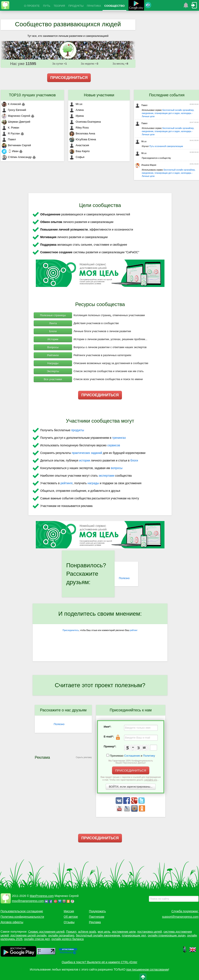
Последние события (167, 95)
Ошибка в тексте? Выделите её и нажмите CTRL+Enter (99, 962)
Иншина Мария (146, 165)
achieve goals (87, 932)
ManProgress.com (42, 896)
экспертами (106, 476)
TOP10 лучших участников (32, 95)
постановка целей (150, 932)
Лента (53, 323)
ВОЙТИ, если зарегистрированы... (131, 787)
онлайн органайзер (61, 935)
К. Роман (10, 128)
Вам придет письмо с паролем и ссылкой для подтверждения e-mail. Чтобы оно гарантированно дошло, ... (131, 778)
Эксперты (53, 371)
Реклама (95, 922)
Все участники (53, 379)
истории (85, 460)
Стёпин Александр (17, 157)
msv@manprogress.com (28, 901)
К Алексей (11, 104)
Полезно (124, 578)
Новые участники (99, 95)
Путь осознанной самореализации (166, 146)
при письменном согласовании (147, 969)
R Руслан (11, 133)
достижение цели (124, 932)
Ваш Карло (79, 151)
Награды (53, 363)
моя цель (104, 932)
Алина (76, 110)
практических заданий (87, 453)
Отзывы (69, 922)
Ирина (76, 116)
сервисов (114, 445)
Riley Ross (79, 128)
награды (93, 483)
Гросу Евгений (14, 110)
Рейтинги (53, 355)
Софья (77, 157)
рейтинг (134, 630)
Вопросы (53, 347)
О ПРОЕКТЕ (32, 6)
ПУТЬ (47, 6)
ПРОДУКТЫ (76, 6)
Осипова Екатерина (85, 122)
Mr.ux (76, 104)
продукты (78, 430)
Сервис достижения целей (46, 932)
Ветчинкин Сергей (16, 145)
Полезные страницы (53, 315)
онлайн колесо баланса (67, 939)
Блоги (53, 331)
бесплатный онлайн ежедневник (98, 935)
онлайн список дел (37, 939)
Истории (53, 339)
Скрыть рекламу (84, 757)
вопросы (117, 468)
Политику (149, 756)
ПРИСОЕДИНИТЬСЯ (69, 78)
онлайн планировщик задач (167, 935)
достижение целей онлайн (28, 935)
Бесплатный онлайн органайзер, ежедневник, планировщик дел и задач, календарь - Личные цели (168, 113)
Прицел (71, 932)
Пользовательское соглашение (22, 911)
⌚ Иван (10, 151)
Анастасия (79, 145)
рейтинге (67, 483)
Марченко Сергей (16, 116)
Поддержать (97, 911)
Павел (9, 139)
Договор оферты (12, 922)
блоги (134, 460)
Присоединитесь (71, 630)
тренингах (119, 438)
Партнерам (97, 917)
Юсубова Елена (83, 139)
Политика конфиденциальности (22, 917)
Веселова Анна (82, 133)
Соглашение (132, 756)
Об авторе (71, 917)
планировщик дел (134, 935)
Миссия (69, 911)
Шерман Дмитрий (16, 122)
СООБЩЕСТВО (114, 6)
